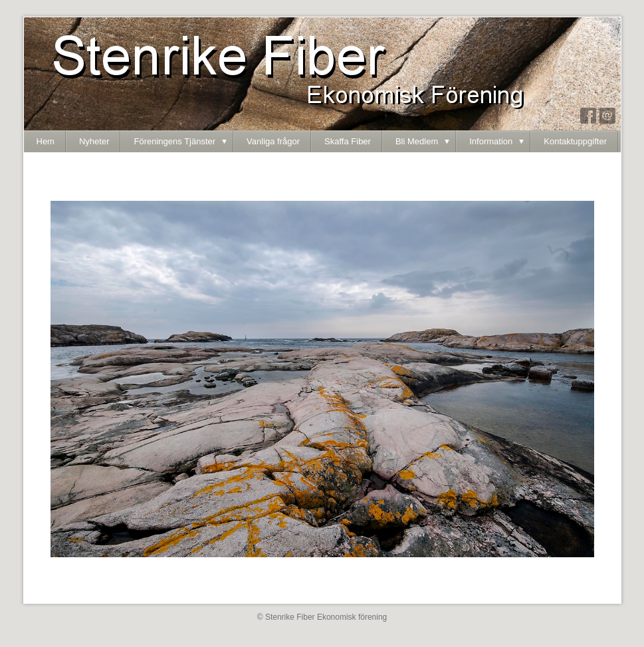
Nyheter (94, 141)
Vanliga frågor (273, 141)
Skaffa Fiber (348, 141)
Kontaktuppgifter (575, 141)
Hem (46, 141)
